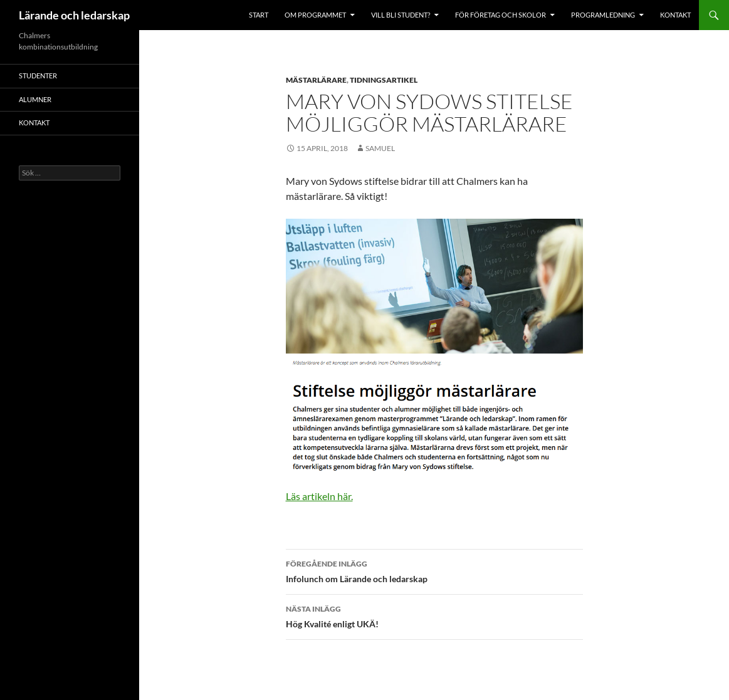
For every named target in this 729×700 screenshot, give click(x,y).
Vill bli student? (401, 15)
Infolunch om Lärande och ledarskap (434, 570)
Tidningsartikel (384, 80)
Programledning (603, 15)
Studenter (38, 76)
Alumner (35, 99)
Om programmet (315, 15)
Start (259, 15)
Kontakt (675, 15)
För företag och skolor (501, 15)
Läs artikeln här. (319, 496)
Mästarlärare (316, 80)
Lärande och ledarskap (74, 15)
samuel (380, 148)
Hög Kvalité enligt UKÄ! (434, 615)
